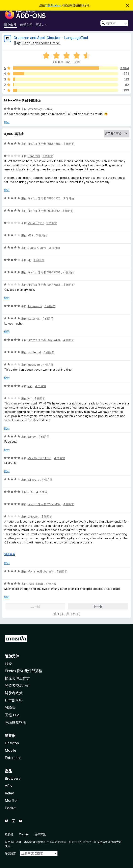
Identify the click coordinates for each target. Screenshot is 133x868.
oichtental (34, 352)
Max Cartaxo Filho (40, 458)
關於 (8, 663)
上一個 (35, 606)
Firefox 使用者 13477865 (44, 285)
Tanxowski (35, 306)
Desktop (12, 743)
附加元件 (12, 656)
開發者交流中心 (17, 686)
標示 (7, 122)
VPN (9, 786)
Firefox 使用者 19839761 (44, 272)
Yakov (32, 437)
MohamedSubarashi (41, 571)
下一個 (98, 606)
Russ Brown (35, 584)
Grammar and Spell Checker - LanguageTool (51, 38)
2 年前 (49, 109)
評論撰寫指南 (15, 722)
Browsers (13, 778)
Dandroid (34, 156)
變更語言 (10, 853)
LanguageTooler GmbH (41, 43)
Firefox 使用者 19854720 (44, 198)
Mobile (10, 750)
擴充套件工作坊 (17, 678)
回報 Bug (12, 715)
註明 (16, 842)
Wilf (30, 386)
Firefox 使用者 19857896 (44, 144)
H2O (30, 492)
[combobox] (114, 23)
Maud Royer (36, 223)
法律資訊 (40, 834)
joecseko (34, 365)
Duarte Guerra (37, 248)
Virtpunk (33, 517)
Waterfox (34, 318)
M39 (30, 235)
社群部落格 (14, 700)
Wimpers (33, 480)
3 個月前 (69, 144)
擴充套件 (10, 25)
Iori (30, 398)
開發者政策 (14, 693)
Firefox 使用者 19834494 (44, 340)
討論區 (10, 708)
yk (29, 260)
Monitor (11, 800)
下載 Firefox (53, 5)
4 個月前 (39, 260)
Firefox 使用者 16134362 (44, 211)
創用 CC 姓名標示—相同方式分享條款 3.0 (70, 842)
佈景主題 (26, 25)
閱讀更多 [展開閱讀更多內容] (10, 554)
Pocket (11, 808)
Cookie (24, 834)
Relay (9, 793)
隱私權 (9, 834)
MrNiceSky (35, 109)
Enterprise (13, 758)
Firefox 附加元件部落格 (24, 671)
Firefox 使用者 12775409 (44, 504)
